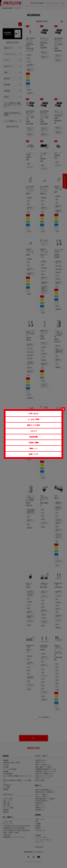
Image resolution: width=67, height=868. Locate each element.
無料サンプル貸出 (34, 425)
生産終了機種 (34, 443)
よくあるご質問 (34, 419)
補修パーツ (34, 448)
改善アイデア (34, 454)
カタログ (34, 431)
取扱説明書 (34, 437)
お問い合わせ (34, 414)
